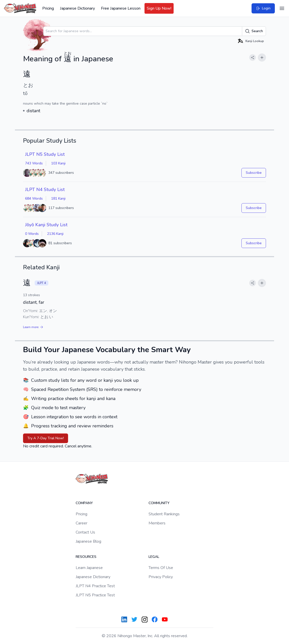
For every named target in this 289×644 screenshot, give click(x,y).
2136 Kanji (55, 234)
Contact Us (85, 532)
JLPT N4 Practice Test (95, 586)
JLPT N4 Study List (45, 190)
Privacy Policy (161, 577)
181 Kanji (58, 198)
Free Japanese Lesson (121, 8)
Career (81, 523)
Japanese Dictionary (77, 8)
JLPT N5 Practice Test (95, 595)
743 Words (34, 163)
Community (159, 503)
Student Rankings (164, 514)
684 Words (34, 198)
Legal (154, 557)
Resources (86, 557)
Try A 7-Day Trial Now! (46, 438)
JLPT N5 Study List (45, 154)
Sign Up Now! (159, 8)
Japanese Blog (88, 541)
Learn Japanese (89, 568)
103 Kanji (58, 163)
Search (254, 31)
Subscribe (254, 173)
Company (84, 503)
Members (157, 523)
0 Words (32, 234)
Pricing (48, 8)
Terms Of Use (161, 568)
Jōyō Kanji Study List (46, 225)
